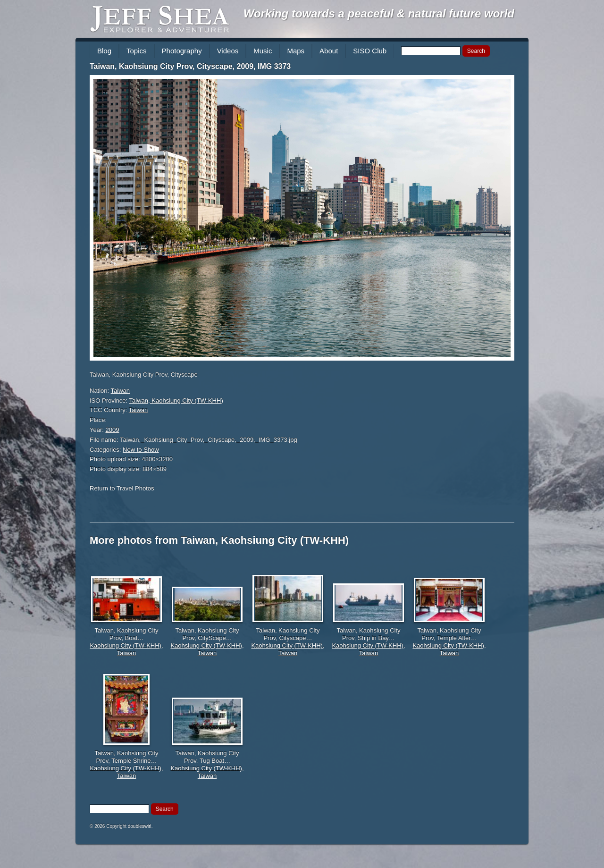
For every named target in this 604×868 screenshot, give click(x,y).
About (329, 51)
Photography (182, 51)
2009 (113, 430)
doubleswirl (140, 826)
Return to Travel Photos (122, 488)
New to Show (141, 450)
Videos (228, 51)
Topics (137, 51)
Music (263, 51)
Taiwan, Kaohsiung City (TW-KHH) (176, 400)
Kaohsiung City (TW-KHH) (125, 645)
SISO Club (370, 51)
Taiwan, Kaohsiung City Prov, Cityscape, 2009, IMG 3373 (190, 66)
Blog (104, 51)
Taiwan (120, 391)
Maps (296, 51)
